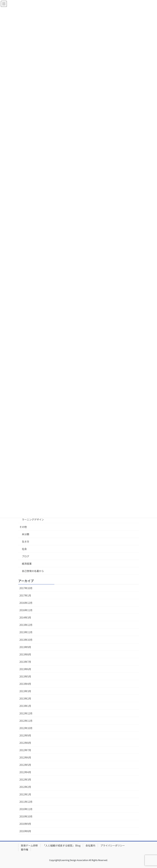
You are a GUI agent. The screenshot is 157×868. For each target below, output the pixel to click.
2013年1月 (25, 706)
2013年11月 (26, 632)
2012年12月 (26, 713)
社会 (24, 549)
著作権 (24, 849)
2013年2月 (25, 698)
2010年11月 (26, 809)
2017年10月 (26, 588)
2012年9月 (25, 735)
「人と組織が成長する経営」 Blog (62, 845)
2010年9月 (25, 824)
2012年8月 (25, 743)
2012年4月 (25, 772)
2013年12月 (26, 625)
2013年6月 (25, 669)
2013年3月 (25, 691)
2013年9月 (25, 647)
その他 (23, 527)
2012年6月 (25, 757)
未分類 (26, 534)
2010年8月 (25, 831)
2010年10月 (26, 816)
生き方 (26, 542)
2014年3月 (25, 617)
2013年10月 (26, 640)
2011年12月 (26, 802)
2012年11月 (26, 721)
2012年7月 (25, 750)
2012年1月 (25, 794)
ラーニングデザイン (33, 519)
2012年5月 (25, 765)
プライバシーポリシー (113, 845)
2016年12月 (26, 603)
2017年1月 (25, 595)
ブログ (26, 556)
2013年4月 (25, 684)
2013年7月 (25, 662)
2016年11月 (26, 610)
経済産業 (27, 564)
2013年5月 (25, 676)
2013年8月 (25, 654)
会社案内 (90, 845)
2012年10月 (26, 728)
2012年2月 (25, 787)
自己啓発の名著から (33, 571)
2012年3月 (25, 779)
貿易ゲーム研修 (29, 845)
